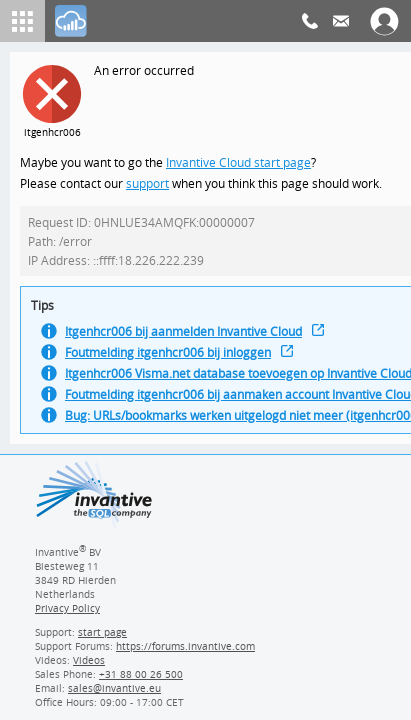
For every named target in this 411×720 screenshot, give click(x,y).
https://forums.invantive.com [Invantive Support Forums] (186, 653)
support (148, 185)
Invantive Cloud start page (241, 163)
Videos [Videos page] (88, 667)
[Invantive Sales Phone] (138, 681)
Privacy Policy (67, 615)
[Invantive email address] (111, 695)
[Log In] (71, 21)
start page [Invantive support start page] (103, 639)
